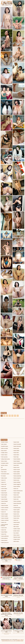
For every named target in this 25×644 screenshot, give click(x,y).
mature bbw (3, 491)
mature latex (16, 453)
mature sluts (16, 495)
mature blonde (4, 499)
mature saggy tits (17, 484)
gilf (2, 467)
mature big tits (4, 495)
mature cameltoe (4, 508)
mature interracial (17, 446)
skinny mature (16, 535)
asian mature (4, 444)
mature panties (16, 474)
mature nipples (16, 472)
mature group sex (5, 543)
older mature (16, 527)
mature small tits (17, 497)
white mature (16, 541)
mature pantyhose (17, 476)
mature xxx (16, 520)
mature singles (16, 493)
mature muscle (16, 470)
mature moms (16, 467)
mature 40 (3, 482)
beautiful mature (4, 446)
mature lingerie (16, 461)
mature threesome (17, 503)
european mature (5, 463)
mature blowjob (4, 501)
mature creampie (4, 518)
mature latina (16, 455)
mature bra (3, 503)
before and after (4, 448)
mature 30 (3, 480)
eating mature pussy (5, 459)
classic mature (4, 455)
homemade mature (5, 474)
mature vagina (16, 512)
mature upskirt (16, 510)
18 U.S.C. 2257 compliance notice (16, 641)
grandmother (4, 470)
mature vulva (16, 514)
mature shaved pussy (18, 491)
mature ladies (16, 451)
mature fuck (3, 534)
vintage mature (16, 539)
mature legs (16, 457)
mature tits (15, 505)
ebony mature (4, 461)
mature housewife (17, 444)
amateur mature (4, 442)
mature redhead (17, 482)
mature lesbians (17, 459)
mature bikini (4, 497)
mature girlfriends (5, 536)
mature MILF (16, 465)
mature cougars (4, 514)
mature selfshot (16, 486)
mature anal (3, 484)
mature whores (16, 516)
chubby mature (4, 453)
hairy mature (4, 472)
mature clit (3, 512)
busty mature (4, 451)
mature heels (16, 442)
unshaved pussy (17, 508)
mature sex (16, 489)
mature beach (4, 493)
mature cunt (3, 522)
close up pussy (4, 457)
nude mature (16, 525)
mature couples (4, 516)
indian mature (4, 478)
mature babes (4, 489)
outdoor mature (16, 529)
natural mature (16, 522)
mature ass (3, 486)
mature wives (16, 518)
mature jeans (16, 448)
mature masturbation (18, 463)
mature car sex (4, 510)
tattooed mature (17, 537)
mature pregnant (17, 478)
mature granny (4, 540)
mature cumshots (5, 520)
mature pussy (16, 480)
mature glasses (4, 538)
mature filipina (4, 532)
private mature (16, 531)
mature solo (16, 499)
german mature (4, 465)
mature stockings (17, 501)
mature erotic (4, 528)
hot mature (3, 476)
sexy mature (16, 533)
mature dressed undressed (4, 525)
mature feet (3, 530)
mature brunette (4, 505)
